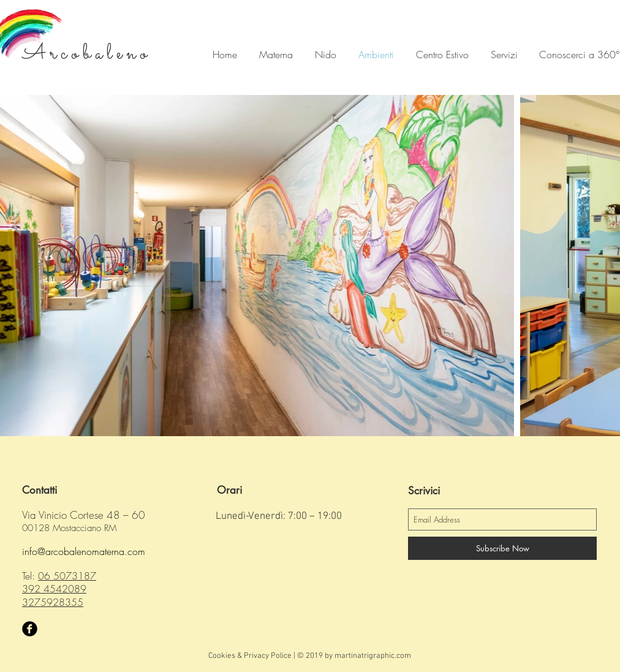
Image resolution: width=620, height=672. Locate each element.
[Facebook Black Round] (30, 629)
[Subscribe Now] (502, 548)
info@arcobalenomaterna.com (84, 551)
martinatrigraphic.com (373, 656)
